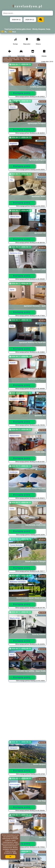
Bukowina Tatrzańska (18, 582)
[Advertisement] (27, 712)
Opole (12, 290)
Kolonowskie (15, 785)
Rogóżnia (13, 144)
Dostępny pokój (22, 93)
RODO (15, 853)
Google (15, 837)
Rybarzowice (14, 436)
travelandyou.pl (27, 6)
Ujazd (12, 71)
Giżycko (13, 107)
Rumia (12, 821)
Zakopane (13, 748)
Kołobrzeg (14, 472)
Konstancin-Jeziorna (17, 399)
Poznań (13, 363)
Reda (12, 326)
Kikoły (12, 655)
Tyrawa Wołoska (16, 545)
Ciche (12, 509)
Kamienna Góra (16, 253)
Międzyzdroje (15, 618)
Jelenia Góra (14, 217)
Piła (11, 180)
